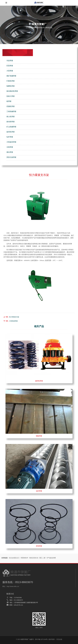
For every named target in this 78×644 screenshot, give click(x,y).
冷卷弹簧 (10, 147)
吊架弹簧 (10, 61)
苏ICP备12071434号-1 (42, 639)
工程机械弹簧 (11, 111)
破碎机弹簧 (39, 381)
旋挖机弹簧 (11, 132)
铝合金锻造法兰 (14, 558)
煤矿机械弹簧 (11, 76)
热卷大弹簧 (11, 96)
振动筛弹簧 (11, 122)
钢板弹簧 (39, 436)
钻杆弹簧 (10, 137)
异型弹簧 (39, 546)
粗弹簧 (9, 101)
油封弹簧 (39, 491)
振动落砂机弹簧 (12, 91)
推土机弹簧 (11, 117)
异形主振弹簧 (11, 157)
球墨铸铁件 (24, 558)
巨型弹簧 (10, 66)
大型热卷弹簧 (13, 321)
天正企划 (59, 639)
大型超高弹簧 (11, 142)
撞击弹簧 (10, 152)
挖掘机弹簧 (11, 106)
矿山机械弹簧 (11, 127)
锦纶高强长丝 (34, 558)
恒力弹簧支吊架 (14, 317)
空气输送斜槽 (51, 558)
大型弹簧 (10, 71)
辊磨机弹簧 (11, 86)
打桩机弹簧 (11, 81)
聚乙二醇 (42, 558)
